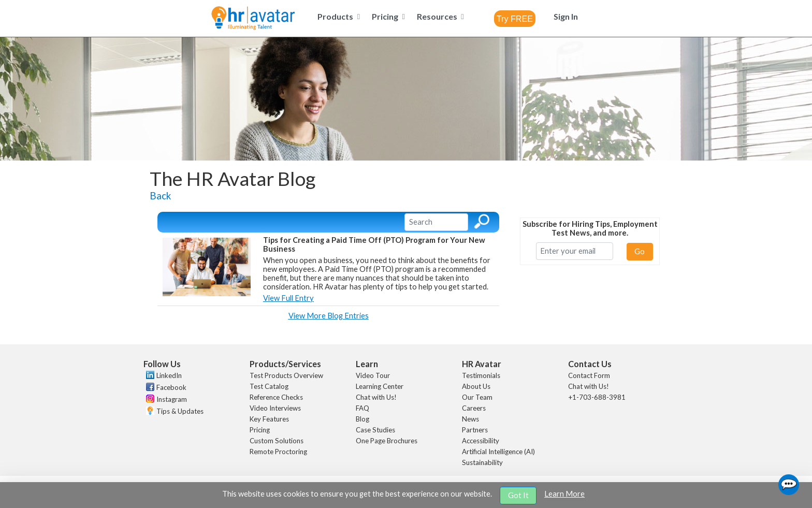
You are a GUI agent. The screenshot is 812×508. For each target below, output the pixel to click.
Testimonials (481, 375)
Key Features (269, 419)
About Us (476, 386)
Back (160, 196)
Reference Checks (276, 397)
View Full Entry (288, 298)
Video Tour (373, 375)
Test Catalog (269, 386)
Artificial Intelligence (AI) (498, 452)
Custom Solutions (277, 441)
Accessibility (481, 441)
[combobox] (515, 19)
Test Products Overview (286, 375)
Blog (363, 419)
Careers (474, 408)
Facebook (171, 387)
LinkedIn (169, 375)
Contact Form (589, 375)
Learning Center (380, 386)
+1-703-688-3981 (597, 397)
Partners (475, 430)
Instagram (172, 399)
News (470, 419)
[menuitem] (337, 16)
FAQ (363, 408)
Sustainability (482, 462)
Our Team (477, 397)
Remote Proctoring (278, 452)
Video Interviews (275, 408)
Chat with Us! (376, 397)
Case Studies (375, 430)
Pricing (260, 430)
